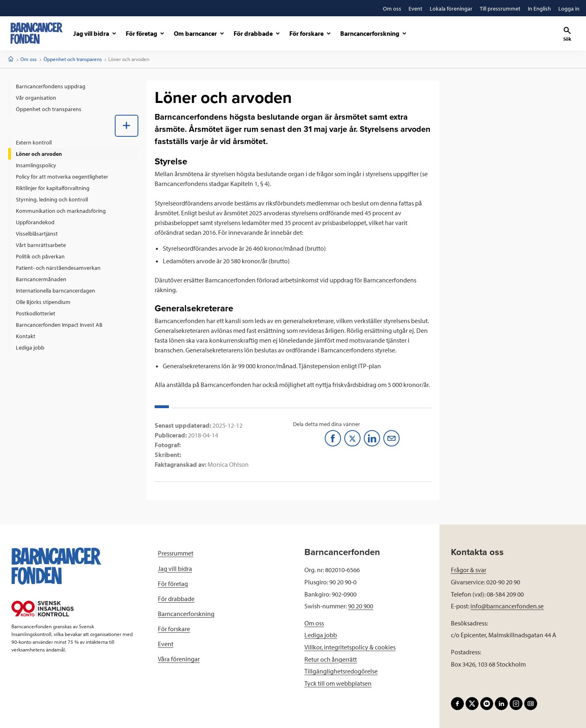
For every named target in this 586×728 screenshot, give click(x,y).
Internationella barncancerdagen (56, 291)
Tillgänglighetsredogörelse (341, 671)
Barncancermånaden (41, 279)
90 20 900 (361, 606)
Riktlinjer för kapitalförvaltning (53, 188)
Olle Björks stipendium (43, 302)
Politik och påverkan (40, 256)
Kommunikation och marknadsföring (61, 211)
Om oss (28, 59)
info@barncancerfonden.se (507, 606)
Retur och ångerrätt (331, 659)
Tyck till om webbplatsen (338, 683)
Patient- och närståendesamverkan (58, 268)
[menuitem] (73, 86)
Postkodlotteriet (36, 313)
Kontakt (26, 336)
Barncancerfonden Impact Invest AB (59, 325)
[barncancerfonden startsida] (37, 33)
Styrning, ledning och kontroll (52, 199)
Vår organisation (36, 98)
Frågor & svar (469, 570)
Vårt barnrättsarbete (41, 245)
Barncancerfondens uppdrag (51, 86)
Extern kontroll (34, 142)
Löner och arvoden (39, 154)
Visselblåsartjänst (37, 234)
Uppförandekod (35, 222)
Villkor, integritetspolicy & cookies (350, 647)
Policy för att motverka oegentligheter (62, 177)
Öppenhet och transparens (73, 59)
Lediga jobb (30, 348)
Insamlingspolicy (36, 165)
